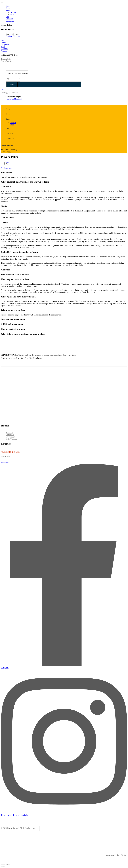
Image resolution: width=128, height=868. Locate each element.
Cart (7, 17)
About (8, 8)
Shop (8, 10)
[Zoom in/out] (2, 864)
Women (13, 12)
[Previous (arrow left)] (2, 867)
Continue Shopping (13, 36)
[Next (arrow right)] (4, 867)
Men (12, 15)
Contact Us (10, 21)
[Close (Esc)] (9, 864)
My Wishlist (10, 437)
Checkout (9, 19)
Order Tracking (11, 439)
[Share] (7, 864)
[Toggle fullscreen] (4, 864)
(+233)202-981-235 (10, 452)
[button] (3, 40)
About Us (9, 433)
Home (8, 6)
